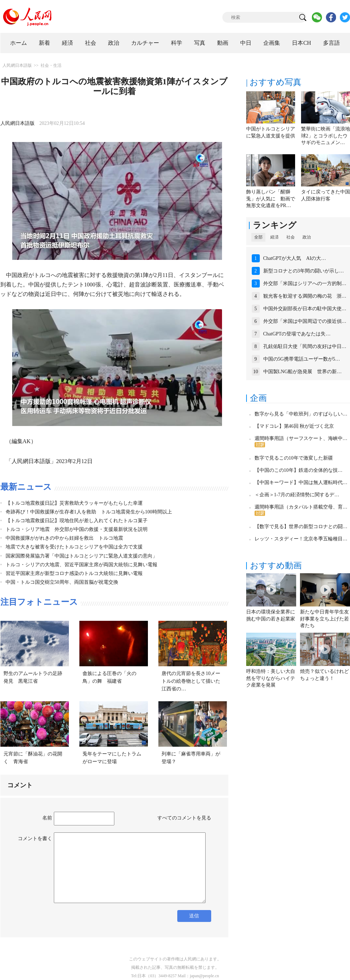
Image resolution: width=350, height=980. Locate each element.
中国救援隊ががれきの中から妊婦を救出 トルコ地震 (64, 538)
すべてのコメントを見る (184, 818)
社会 (91, 43)
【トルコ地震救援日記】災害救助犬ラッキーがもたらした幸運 (74, 503)
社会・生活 (51, 65)
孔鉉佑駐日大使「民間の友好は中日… (305, 346)
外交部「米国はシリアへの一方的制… (305, 283)
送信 (194, 916)
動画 (223, 43)
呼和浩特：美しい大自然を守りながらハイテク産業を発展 (271, 678)
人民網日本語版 (17, 65)
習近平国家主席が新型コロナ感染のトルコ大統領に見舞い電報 (74, 573)
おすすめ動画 (276, 566)
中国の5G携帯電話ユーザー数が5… (302, 359)
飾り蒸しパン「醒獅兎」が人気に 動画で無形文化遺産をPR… (271, 199)
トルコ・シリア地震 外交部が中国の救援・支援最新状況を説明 (77, 529)
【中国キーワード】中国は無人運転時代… (301, 482)
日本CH (301, 43)
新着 (44, 43)
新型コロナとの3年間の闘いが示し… (304, 271)
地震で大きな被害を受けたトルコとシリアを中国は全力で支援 (74, 547)
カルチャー (145, 43)
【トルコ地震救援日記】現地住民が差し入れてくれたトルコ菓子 (77, 521)
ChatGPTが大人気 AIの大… (295, 258)
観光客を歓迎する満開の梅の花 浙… (305, 296)
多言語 (331, 43)
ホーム (19, 43)
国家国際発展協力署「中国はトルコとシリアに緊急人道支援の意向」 (81, 556)
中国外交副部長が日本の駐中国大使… (305, 309)
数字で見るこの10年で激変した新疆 (294, 458)
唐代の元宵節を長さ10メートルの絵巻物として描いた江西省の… (191, 681)
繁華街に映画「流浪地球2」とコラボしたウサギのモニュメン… (326, 136)
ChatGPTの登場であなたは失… (297, 334)
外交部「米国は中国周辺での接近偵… (305, 321)
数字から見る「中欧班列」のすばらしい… (301, 414)
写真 (200, 43)
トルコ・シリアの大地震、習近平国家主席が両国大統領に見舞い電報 (81, 565)
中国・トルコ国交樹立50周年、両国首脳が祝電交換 (62, 582)
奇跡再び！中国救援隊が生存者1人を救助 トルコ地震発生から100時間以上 (89, 512)
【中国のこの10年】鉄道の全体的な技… (299, 470)
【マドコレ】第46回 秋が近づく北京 (294, 426)
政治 (114, 43)
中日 (246, 43)
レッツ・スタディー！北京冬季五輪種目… (301, 539)
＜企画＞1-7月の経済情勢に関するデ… (297, 495)
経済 (67, 43)
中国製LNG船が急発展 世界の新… (303, 372)
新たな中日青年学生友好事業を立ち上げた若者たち (324, 619)
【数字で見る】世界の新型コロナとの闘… (301, 527)
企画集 (272, 43)
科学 (177, 43)
